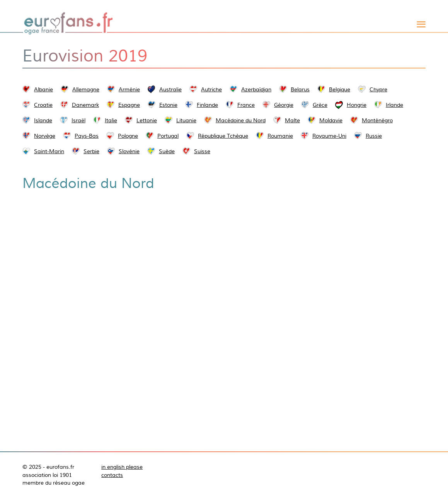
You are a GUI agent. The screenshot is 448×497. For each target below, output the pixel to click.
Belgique (340, 89)
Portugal (168, 136)
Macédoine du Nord (241, 120)
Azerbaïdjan (256, 89)
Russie (374, 136)
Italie (111, 120)
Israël (78, 120)
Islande (43, 120)
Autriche (211, 89)
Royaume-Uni (329, 136)
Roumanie (280, 136)
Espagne (129, 105)
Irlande (394, 105)
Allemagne (86, 89)
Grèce (320, 105)
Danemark (85, 105)
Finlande (207, 105)
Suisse (202, 151)
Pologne (128, 136)
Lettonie (147, 120)
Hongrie (357, 105)
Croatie (43, 105)
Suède (167, 151)
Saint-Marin (49, 151)
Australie (170, 89)
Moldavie (331, 120)
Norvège (45, 136)
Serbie (91, 151)
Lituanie (186, 120)
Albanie (43, 89)
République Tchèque (223, 136)
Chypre (378, 89)
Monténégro (377, 120)
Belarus (300, 89)
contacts (112, 475)
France (246, 105)
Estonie (168, 105)
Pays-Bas (87, 136)
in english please (122, 467)
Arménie (129, 89)
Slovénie (129, 151)
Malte (292, 120)
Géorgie (284, 105)
